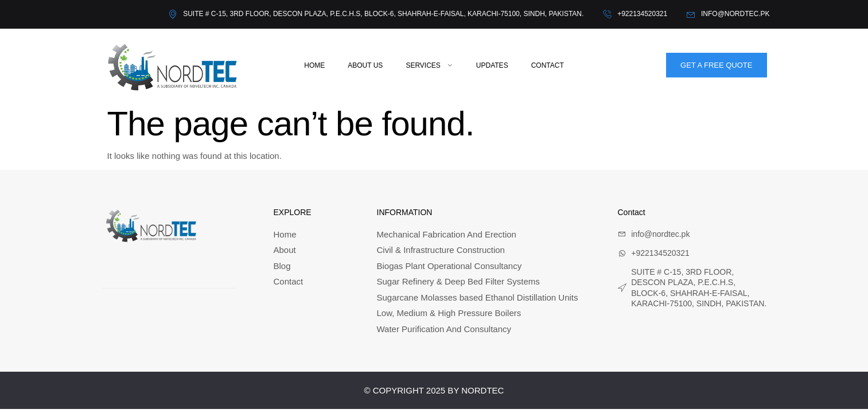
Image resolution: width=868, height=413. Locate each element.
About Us (365, 65)
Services (429, 65)
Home (314, 65)
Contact (548, 65)
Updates (492, 65)
